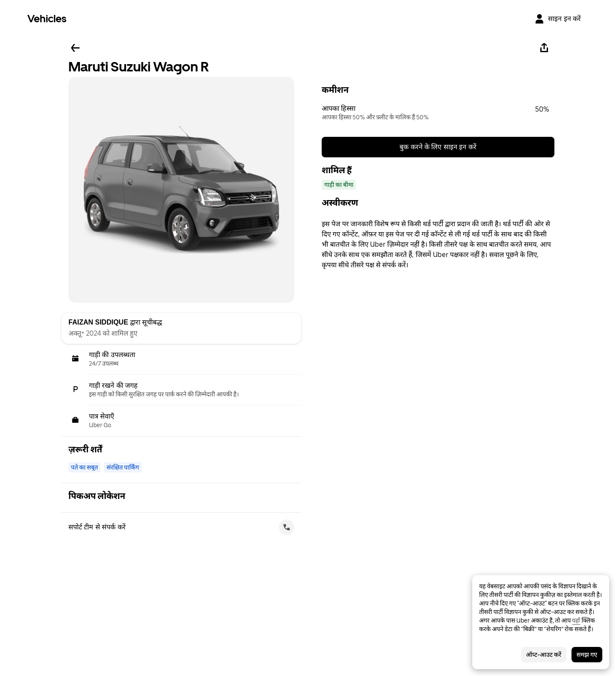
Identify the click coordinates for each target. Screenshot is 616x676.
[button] (438, 113)
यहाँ (576, 620)
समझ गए (587, 655)
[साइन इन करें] (558, 19)
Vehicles (47, 19)
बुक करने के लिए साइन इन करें (438, 147)
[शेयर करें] (544, 48)
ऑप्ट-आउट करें (544, 655)
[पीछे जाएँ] (75, 48)
